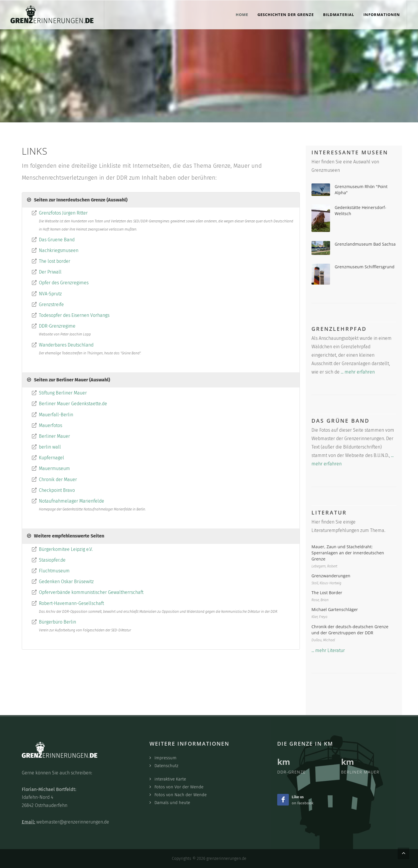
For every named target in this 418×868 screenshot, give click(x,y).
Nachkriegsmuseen (59, 250)
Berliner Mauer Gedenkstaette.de (73, 404)
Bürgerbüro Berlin (57, 622)
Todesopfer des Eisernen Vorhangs (74, 315)
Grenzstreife (51, 304)
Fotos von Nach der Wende (181, 795)
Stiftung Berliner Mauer (63, 393)
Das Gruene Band (57, 240)
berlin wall (50, 447)
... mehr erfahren (358, 372)
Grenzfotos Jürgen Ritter (63, 213)
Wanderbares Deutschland (66, 345)
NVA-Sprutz (50, 294)
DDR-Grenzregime (57, 326)
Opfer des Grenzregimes (64, 283)
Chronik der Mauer (58, 479)
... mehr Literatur (328, 650)
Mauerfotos (51, 425)
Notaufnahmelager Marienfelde (72, 501)
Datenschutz (166, 766)
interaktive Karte (170, 779)
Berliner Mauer (54, 436)
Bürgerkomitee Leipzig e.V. (66, 549)
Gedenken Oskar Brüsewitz (66, 582)
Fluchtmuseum (54, 571)
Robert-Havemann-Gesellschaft (71, 603)
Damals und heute (172, 803)
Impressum (165, 758)
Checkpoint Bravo (57, 490)
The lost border (55, 261)
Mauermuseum (54, 468)
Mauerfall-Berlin (56, 415)
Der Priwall (50, 272)
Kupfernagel (52, 458)
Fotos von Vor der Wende (179, 787)
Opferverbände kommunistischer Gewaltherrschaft (91, 592)
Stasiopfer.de (52, 560)
